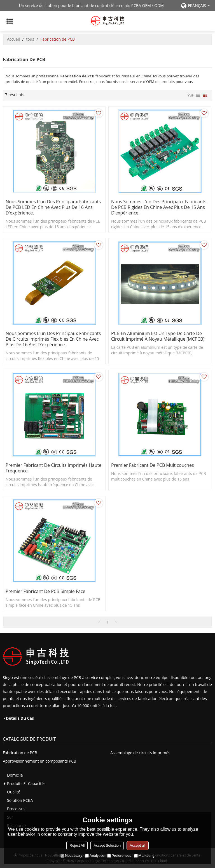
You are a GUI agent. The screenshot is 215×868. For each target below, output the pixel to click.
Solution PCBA (20, 800)
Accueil (13, 39)
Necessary (71, 856)
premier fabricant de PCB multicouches (153, 465)
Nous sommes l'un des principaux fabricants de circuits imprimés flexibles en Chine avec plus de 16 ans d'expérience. (53, 339)
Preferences (119, 856)
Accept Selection (107, 845)
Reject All (77, 845)
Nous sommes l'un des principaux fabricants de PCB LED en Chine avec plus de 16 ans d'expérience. (53, 207)
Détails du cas (20, 718)
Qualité (14, 792)
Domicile (15, 775)
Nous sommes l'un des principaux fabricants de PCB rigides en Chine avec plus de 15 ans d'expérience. (159, 207)
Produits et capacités (26, 783)
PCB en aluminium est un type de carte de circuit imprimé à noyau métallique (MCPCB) (158, 336)
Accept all (137, 845)
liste (198, 95)
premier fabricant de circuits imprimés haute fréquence (53, 468)
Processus (16, 809)
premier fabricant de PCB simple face (45, 591)
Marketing (144, 856)
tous (30, 39)
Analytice (95, 856)
